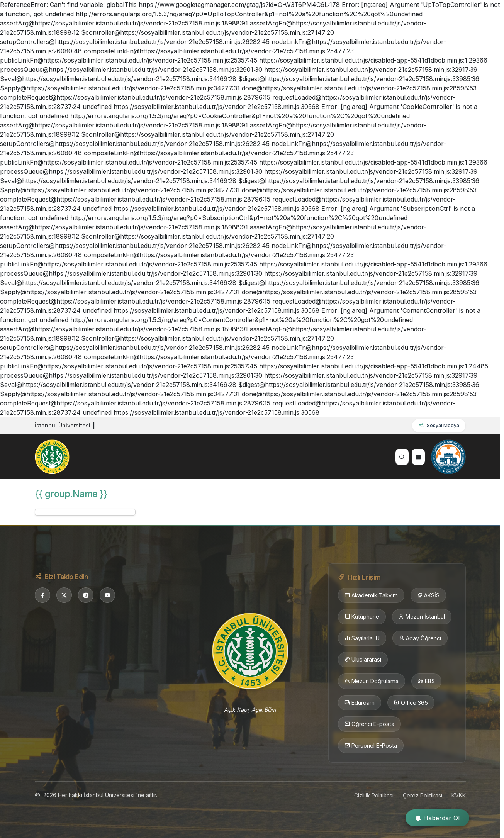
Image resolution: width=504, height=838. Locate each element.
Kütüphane (362, 617)
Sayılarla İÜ (362, 638)
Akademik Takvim (371, 595)
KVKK (459, 795)
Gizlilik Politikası (374, 795)
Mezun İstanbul (422, 617)
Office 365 (411, 703)
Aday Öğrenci (420, 638)
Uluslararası (363, 660)
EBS (426, 681)
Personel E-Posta (371, 746)
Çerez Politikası (423, 795)
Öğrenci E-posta (369, 724)
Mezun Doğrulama (372, 681)
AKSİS (428, 595)
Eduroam (360, 703)
